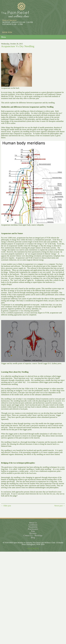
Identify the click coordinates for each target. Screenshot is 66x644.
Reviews (33, 533)
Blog (33, 538)
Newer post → (60, 506)
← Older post (6, 506)
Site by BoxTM (33, 548)
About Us (33, 523)
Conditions (33, 525)
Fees (33, 531)
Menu (3, 37)
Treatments (33, 527)
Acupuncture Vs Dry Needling (18, 46)
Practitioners (33, 529)
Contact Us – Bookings (33, 535)
